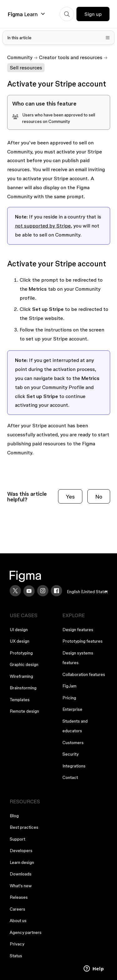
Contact (70, 777)
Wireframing (21, 676)
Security (71, 754)
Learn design (22, 862)
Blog (14, 816)
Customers (73, 743)
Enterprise (72, 709)
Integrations (74, 766)
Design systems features (78, 658)
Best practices (24, 827)
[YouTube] (29, 591)
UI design (19, 630)
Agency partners (26, 932)
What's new (21, 886)
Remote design (24, 711)
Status (16, 956)
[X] (15, 591)
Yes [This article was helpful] (70, 497)
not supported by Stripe (43, 226)
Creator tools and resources (71, 57)
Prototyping (21, 653)
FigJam (69, 686)
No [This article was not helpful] (99, 497)
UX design (19, 641)
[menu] (87, 592)
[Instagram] (43, 591)
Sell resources (26, 68)
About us (18, 921)
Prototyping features (83, 641)
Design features (78, 630)
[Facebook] (56, 591)
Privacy (17, 944)
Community (20, 57)
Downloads (21, 874)
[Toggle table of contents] (59, 38)
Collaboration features (84, 674)
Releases (19, 897)
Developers (21, 851)
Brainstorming (23, 688)
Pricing (69, 698)
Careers (17, 909)
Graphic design (24, 664)
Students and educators (75, 726)
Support (17, 839)
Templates (20, 700)
